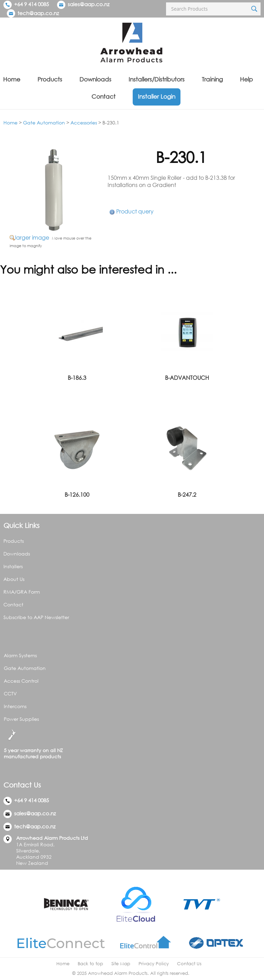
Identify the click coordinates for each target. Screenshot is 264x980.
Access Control (21, 681)
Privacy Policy (154, 964)
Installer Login (157, 96)
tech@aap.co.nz (38, 13)
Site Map (121, 964)
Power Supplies (21, 719)
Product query (135, 211)
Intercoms (15, 706)
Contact (103, 96)
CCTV (10, 693)
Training (212, 79)
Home (12, 79)
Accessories (84, 123)
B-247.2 (187, 495)
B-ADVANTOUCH (187, 378)
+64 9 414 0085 (26, 4)
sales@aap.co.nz (89, 4)
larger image (32, 238)
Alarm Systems (20, 655)
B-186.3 (77, 378)
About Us (14, 579)
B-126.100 (77, 495)
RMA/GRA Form (22, 592)
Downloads (95, 79)
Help (246, 79)
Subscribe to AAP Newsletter (36, 617)
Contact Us (189, 964)
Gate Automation (44, 123)
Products (50, 79)
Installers (13, 566)
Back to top (90, 964)
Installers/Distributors (157, 79)
